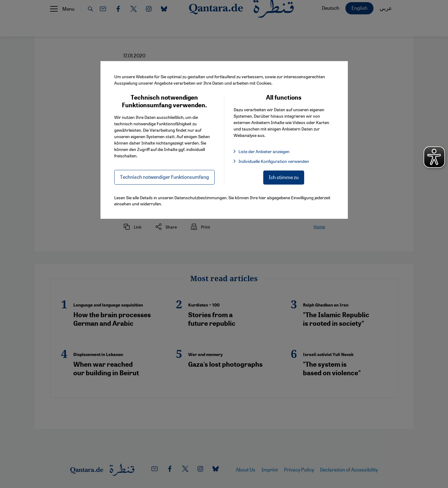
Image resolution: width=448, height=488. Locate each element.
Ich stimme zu (284, 177)
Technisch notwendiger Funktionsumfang (164, 177)
